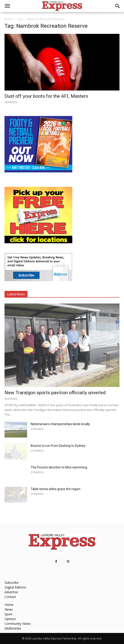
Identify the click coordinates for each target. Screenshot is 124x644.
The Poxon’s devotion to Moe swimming (59, 467)
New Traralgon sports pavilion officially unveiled (55, 393)
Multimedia (13, 628)
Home (8, 19)
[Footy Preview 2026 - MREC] (38, 171)
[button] (7, 6)
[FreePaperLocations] (38, 242)
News (9, 609)
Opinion (10, 619)
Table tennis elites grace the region (56, 489)
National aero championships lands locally (60, 424)
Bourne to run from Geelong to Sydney (58, 446)
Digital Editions (15, 587)
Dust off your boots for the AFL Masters (46, 96)
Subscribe (12, 583)
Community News (18, 624)
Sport (8, 614)
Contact (10, 597)
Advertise (11, 592)
